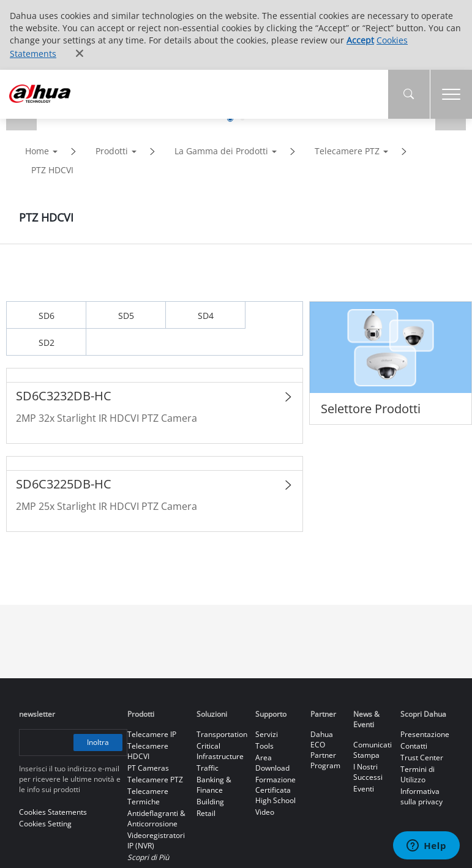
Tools (264, 746)
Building (210, 802)
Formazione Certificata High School (275, 790)
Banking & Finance (214, 785)
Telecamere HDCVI (148, 751)
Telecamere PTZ (347, 151)
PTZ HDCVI (52, 170)
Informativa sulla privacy (421, 796)
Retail (206, 813)
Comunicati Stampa (373, 750)
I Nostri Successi (368, 772)
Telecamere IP (152, 734)
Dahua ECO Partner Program (325, 750)
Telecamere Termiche (148, 796)
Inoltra (99, 742)
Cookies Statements (53, 812)
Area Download (272, 763)
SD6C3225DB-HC (64, 484)
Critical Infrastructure (220, 751)
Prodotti (112, 151)
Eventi (364, 789)
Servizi (267, 734)
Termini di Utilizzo (418, 774)
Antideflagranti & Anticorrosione (156, 818)
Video (265, 812)
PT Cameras (148, 768)
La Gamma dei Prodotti (221, 151)
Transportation (222, 734)
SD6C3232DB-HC (64, 396)
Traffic (208, 768)
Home (37, 151)
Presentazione (425, 734)
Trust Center (422, 758)
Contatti (414, 746)
